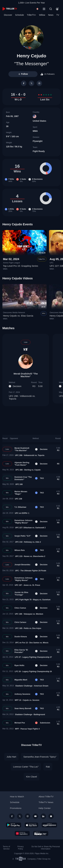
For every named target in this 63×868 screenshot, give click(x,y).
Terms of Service (6, 848)
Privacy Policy (21, 848)
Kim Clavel (32, 777)
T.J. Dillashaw (20, 507)
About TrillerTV (46, 797)
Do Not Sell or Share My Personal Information (46, 848)
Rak (48, 767)
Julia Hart (11, 757)
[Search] (51, 9)
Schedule (19, 15)
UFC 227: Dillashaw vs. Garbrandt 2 (30, 528)
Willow (42, 15)
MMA (35, 131)
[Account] (57, 9)
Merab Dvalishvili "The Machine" (26, 375)
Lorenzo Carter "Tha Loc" (26, 767)
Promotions (16, 808)
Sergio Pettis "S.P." (23, 536)
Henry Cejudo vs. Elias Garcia (18, 316)
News (51, 15)
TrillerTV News (46, 802)
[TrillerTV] (10, 9)
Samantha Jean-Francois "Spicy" (40, 757)
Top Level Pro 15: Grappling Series (21, 266)
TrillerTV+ (32, 15)
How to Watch (17, 797)
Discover (8, 15)
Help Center (45, 808)
